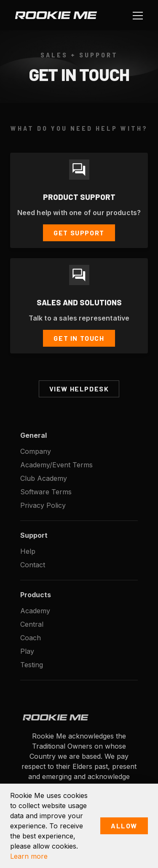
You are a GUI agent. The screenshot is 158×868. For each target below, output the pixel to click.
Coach (31, 638)
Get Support (79, 233)
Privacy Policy (43, 505)
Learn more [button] (29, 856)
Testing (32, 665)
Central (32, 624)
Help (28, 551)
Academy (35, 611)
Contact (33, 565)
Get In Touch (79, 338)
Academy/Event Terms (56, 465)
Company (36, 451)
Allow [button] (124, 826)
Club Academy (44, 478)
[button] (136, 15)
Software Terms (46, 492)
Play (27, 651)
